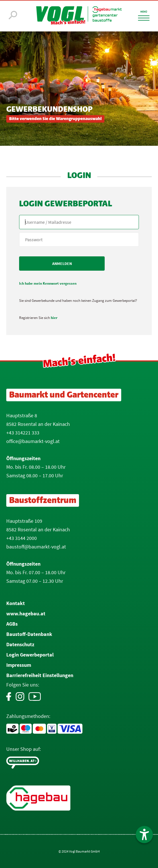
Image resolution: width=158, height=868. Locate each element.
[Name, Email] (79, 222)
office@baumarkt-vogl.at (33, 441)
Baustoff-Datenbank (29, 634)
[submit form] (62, 264)
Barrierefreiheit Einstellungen (40, 675)
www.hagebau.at (26, 613)
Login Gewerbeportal (30, 655)
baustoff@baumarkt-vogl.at (36, 547)
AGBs (12, 624)
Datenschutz (20, 644)
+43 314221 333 (23, 433)
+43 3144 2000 (22, 538)
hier (54, 318)
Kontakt (16, 603)
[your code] (79, 240)
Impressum (19, 665)
